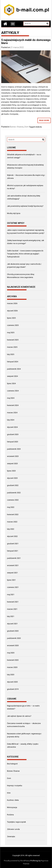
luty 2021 (11, 616)
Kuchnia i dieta (13, 800)
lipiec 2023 (11, 471)
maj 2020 (11, 653)
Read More (44, 120)
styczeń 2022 (12, 536)
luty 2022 (11, 529)
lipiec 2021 (11, 580)
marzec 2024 (12, 413)
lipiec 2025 (11, 318)
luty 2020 (11, 675)
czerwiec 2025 (13, 325)
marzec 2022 (12, 522)
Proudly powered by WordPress (17, 861)
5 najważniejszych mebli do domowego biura (26, 41)
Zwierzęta (11, 836)
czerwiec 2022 (13, 500)
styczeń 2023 (12, 478)
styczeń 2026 (12, 311)
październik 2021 (14, 558)
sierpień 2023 (12, 464)
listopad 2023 (13, 442)
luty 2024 (11, 420)
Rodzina (10, 815)
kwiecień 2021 (13, 602)
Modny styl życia (14, 213)
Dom (26, 127)
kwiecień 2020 (13, 660)
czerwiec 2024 (13, 391)
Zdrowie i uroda (13, 829)
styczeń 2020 (12, 682)
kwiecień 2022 (13, 514)
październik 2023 (14, 449)
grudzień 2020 (13, 631)
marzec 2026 (12, 303)
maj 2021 (11, 595)
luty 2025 (11, 354)
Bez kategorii (12, 764)
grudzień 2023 (13, 434)
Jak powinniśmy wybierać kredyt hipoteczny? (25, 206)
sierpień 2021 (12, 573)
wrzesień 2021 (13, 565)
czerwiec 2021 (13, 587)
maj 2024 (11, 398)
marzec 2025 (12, 347)
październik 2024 (14, 369)
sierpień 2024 (12, 376)
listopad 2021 (13, 551)
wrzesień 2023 (13, 456)
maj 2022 (11, 507)
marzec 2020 (12, 667)
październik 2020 (14, 638)
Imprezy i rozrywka (15, 786)
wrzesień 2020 (13, 645)
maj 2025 (11, 333)
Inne (9, 793)
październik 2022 (14, 493)
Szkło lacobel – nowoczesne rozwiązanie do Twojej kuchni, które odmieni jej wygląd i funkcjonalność (25, 254)
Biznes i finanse (17, 127)
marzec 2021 (12, 609)
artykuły (39, 127)
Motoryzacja (12, 807)
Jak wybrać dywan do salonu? (19, 716)
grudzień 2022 (13, 485)
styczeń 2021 (12, 624)
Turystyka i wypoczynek (17, 822)
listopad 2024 (13, 362)
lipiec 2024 (11, 383)
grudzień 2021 (13, 544)
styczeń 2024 (12, 427)
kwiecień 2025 (13, 340)
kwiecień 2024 (13, 405)
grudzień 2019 (13, 689)
